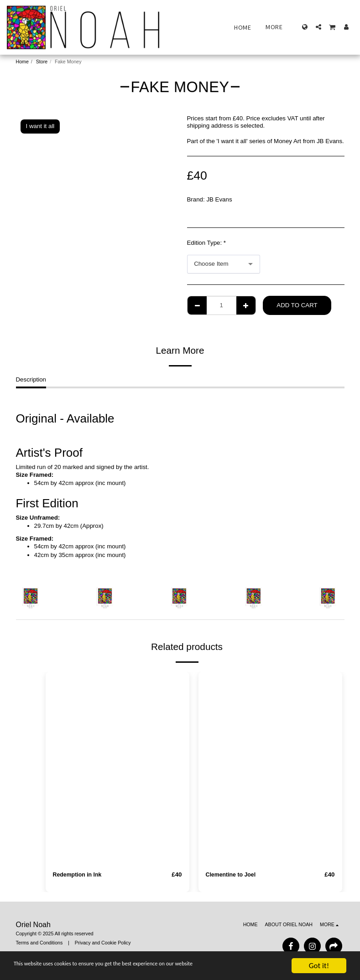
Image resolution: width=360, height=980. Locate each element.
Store (42, 62)
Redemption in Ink (79, 875)
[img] (117, 768)
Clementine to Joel (233, 875)
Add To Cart (297, 305)
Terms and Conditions (39, 943)
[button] (318, 27)
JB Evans (219, 199)
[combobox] (224, 264)
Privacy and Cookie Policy (103, 943)
